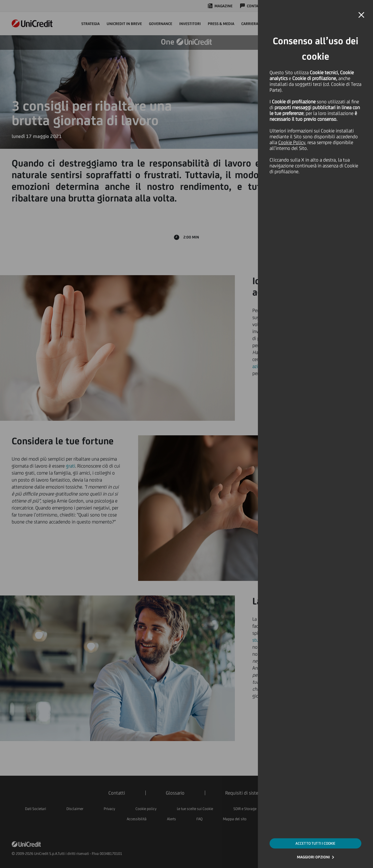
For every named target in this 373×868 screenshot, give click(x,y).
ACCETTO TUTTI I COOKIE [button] (315, 843)
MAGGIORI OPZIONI (313, 857)
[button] (361, 15)
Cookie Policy (292, 142)
